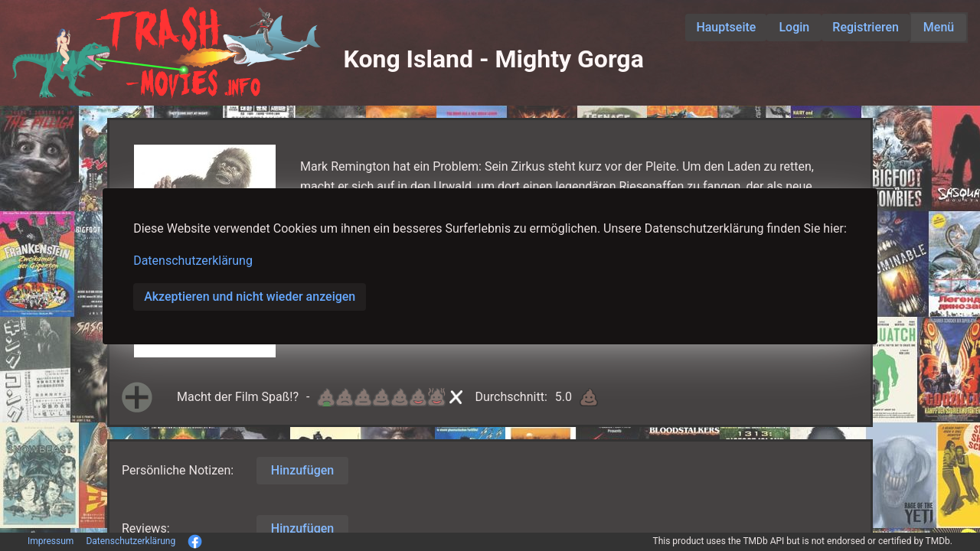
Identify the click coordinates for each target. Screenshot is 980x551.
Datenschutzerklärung (193, 261)
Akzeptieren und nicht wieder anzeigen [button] (250, 297)
